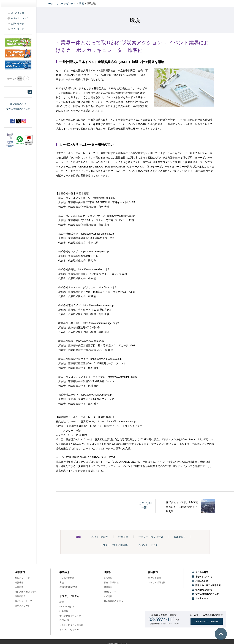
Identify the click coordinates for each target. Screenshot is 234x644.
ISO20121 (179, 537)
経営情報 (108, 578)
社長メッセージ (22, 578)
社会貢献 (123, 537)
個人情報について (18, 104)
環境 (81, 4)
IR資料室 (108, 587)
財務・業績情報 (111, 583)
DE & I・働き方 (99, 537)
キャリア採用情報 (157, 583)
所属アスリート (22, 606)
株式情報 (108, 596)
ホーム (50, 4)
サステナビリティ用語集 (114, 545)
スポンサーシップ (23, 601)
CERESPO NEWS (68, 587)
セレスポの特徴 (67, 578)
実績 (62, 583)
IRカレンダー (110, 592)
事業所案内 (20, 596)
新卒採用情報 (154, 578)
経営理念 (19, 583)
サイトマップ (17, 29)
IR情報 (107, 572)
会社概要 (19, 587)
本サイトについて (20, 18)
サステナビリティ (66, 4)
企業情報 (20, 572)
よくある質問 (17, 13)
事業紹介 (64, 572)
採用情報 (153, 572)
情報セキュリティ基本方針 (208, 585)
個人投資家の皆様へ (113, 601)
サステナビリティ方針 (151, 537)
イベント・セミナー (149, 545)
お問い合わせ (17, 24)
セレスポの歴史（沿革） (27, 592)
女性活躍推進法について (18, 109)
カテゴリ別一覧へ (145, 505)
